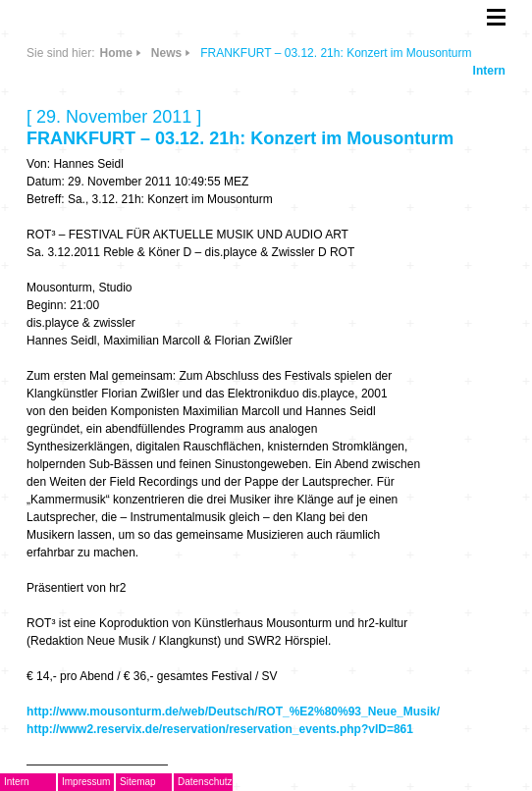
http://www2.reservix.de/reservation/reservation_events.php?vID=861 (220, 729)
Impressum (86, 782)
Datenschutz (205, 782)
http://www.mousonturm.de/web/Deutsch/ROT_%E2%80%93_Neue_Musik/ (233, 712)
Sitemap (138, 782)
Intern (489, 71)
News (166, 53)
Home (115, 53)
